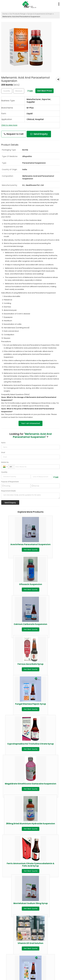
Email (3, 452)
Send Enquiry (39, 134)
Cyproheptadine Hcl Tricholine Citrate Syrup (31, 744)
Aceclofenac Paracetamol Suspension (31, 544)
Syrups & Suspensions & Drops (40, 14)
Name (3, 443)
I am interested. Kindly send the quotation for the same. (31, 496)
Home (5, 14)
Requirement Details (8, 491)
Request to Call (14, 134)
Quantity (4, 472)
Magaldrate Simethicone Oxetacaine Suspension (31, 784)
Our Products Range (17, 14)
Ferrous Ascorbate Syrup (31, 664)
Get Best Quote (31, 550)
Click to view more (9, 125)
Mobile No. (5, 462)
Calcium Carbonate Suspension (31, 624)
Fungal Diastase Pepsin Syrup (31, 704)
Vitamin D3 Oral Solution (31, 943)
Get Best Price (44, 91)
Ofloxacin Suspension (31, 584)
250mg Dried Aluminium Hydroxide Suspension (31, 824)
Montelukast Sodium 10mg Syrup (31, 903)
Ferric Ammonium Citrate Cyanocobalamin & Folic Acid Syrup (31, 865)
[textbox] (19, 91)
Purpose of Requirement (10, 482)
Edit (30, 91)
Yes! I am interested (31, 423)
